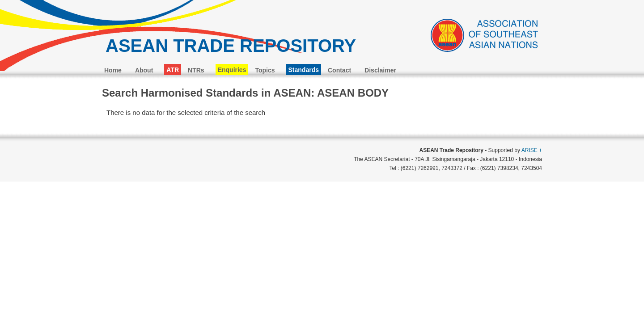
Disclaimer (380, 70)
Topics (265, 70)
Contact (339, 70)
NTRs (196, 70)
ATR (173, 70)
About (144, 70)
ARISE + (532, 150)
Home (113, 70)
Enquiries (232, 70)
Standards (304, 70)
